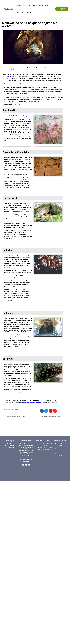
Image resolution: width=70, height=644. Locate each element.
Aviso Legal (7, 444)
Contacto (28, 12)
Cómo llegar (20, 12)
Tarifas (41, 5)
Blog (47, 5)
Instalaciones (33, 5)
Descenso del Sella (21, 5)
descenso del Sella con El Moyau (32, 402)
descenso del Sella (9, 76)
